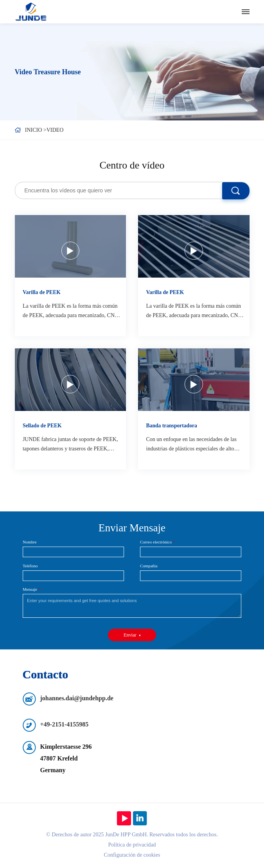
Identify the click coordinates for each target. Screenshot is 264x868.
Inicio (34, 130)
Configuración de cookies (132, 855)
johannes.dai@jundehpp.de (77, 698)
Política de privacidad (132, 845)
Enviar (130, 635)
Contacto (46, 674)
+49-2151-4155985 (65, 724)
